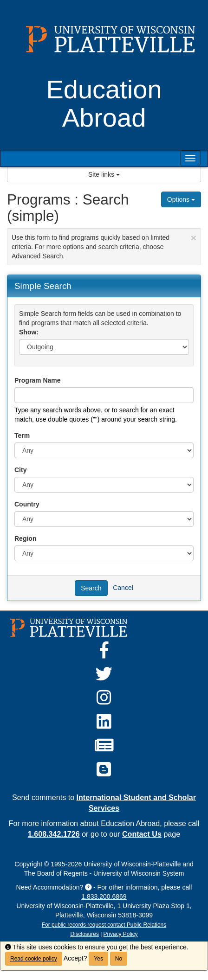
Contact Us (142, 834)
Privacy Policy (121, 934)
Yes (98, 959)
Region (25, 538)
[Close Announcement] (194, 238)
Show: (29, 332)
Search (91, 588)
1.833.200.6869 (104, 897)
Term (22, 436)
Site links (104, 174)
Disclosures (84, 934)
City (20, 470)
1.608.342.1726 (54, 834)
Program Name (38, 380)
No (119, 959)
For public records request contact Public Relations (104, 925)
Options (181, 199)
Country (27, 504)
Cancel (123, 588)
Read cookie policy (34, 959)
